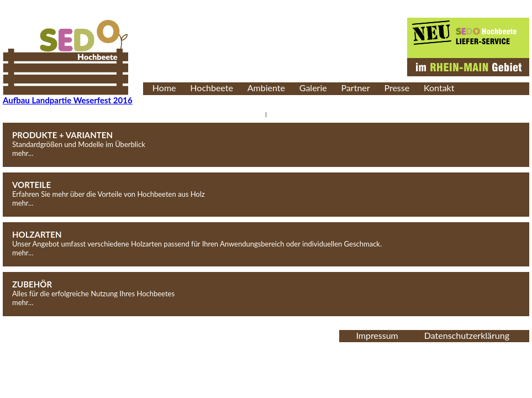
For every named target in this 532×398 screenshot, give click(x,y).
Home (164, 88)
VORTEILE (31, 185)
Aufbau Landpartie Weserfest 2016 (68, 100)
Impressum (377, 335)
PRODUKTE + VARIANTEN (62, 135)
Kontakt (439, 88)
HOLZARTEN (37, 234)
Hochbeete (212, 88)
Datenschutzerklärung (467, 335)
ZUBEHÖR (32, 284)
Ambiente (266, 88)
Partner (356, 88)
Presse (397, 88)
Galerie (313, 88)
